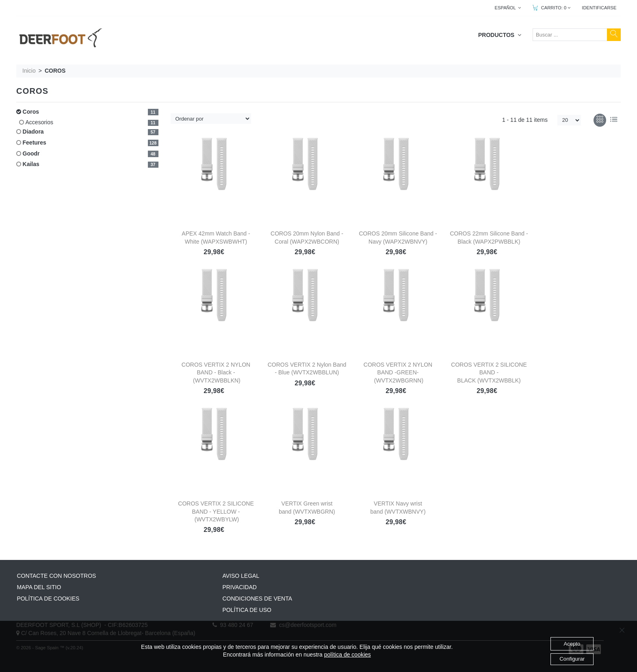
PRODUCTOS (500, 35)
